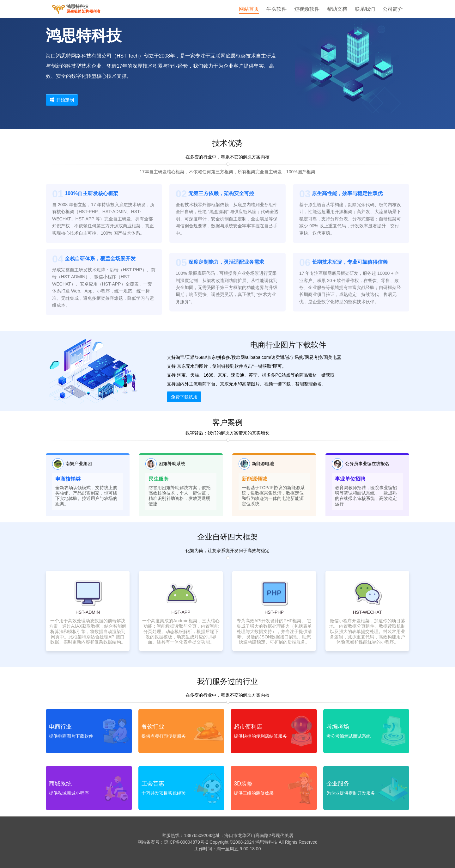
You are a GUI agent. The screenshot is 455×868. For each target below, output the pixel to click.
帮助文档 (337, 9)
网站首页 (249, 9)
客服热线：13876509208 (186, 835)
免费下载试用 (184, 397)
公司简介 (393, 9)
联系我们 (365, 9)
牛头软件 (276, 9)
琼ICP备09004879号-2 (186, 842)
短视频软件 (307, 9)
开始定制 (62, 100)
